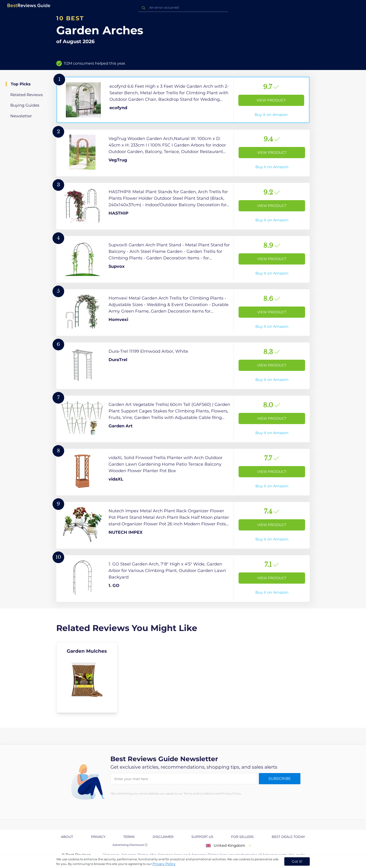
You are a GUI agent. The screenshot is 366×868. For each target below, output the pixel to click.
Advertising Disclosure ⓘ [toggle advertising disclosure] (130, 845)
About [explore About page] (67, 837)
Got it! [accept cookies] (297, 861)
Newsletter (21, 116)
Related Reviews (26, 95)
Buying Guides (25, 105)
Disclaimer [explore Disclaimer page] (163, 837)
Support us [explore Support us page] (202, 837)
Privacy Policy (164, 864)
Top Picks (21, 84)
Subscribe (280, 779)
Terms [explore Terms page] (129, 837)
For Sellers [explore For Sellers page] (242, 837)
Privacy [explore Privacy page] (98, 837)
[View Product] (183, 100)
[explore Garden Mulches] (87, 677)
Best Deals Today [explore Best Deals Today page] (288, 837)
